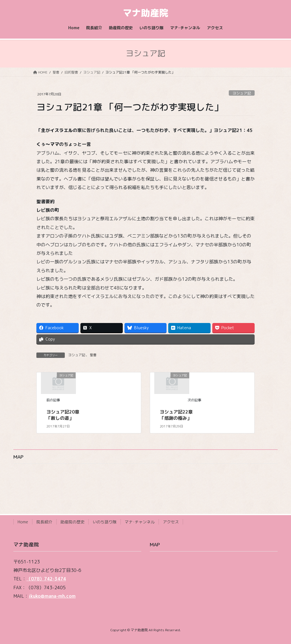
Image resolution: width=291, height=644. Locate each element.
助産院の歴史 (72, 522)
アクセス (171, 522)
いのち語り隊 (105, 522)
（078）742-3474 (46, 579)
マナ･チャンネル (140, 522)
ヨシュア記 (242, 93)
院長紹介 (44, 522)
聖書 (93, 355)
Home (23, 522)
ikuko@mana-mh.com (52, 596)
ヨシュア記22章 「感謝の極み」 (176, 415)
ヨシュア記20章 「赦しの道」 (63, 415)
